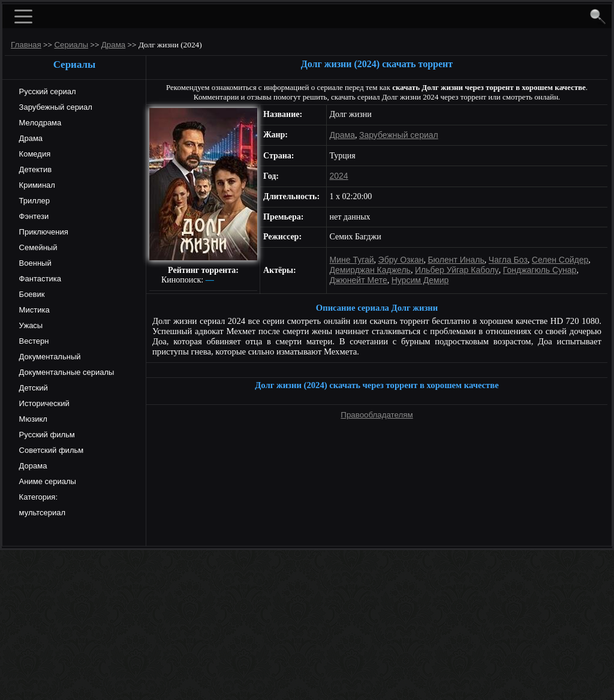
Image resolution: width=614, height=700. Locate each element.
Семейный (37, 247)
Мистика (33, 310)
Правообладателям (377, 415)
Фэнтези (33, 216)
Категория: (37, 497)
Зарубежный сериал (55, 107)
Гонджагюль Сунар (540, 270)
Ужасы (30, 325)
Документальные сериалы (65, 372)
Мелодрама (39, 123)
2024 (339, 176)
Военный (34, 263)
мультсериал (41, 513)
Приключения (43, 232)
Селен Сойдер (560, 260)
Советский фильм (50, 450)
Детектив (34, 169)
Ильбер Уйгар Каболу (457, 270)
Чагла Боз (508, 260)
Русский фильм (46, 435)
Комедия (34, 154)
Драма (30, 138)
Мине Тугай (352, 260)
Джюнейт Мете (359, 280)
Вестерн (33, 341)
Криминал (36, 185)
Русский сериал (46, 91)
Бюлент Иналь (456, 260)
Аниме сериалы (46, 481)
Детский (32, 388)
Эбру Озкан (401, 260)
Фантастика (39, 279)
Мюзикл (32, 419)
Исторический (43, 403)
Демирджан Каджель (370, 270)
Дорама (32, 466)
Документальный (49, 357)
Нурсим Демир (420, 280)
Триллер (33, 201)
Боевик (31, 294)
